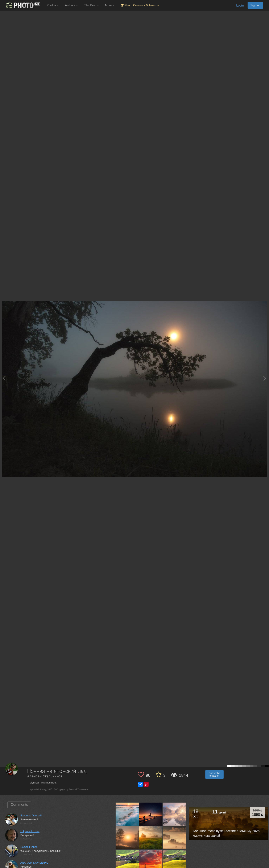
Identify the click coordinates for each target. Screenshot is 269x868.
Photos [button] (53, 5)
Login (240, 5)
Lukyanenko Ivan (30, 831)
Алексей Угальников (45, 776)
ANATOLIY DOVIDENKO (34, 863)
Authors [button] (71, 5)
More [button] (110, 5)
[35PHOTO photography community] (23, 5)
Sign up (255, 5)
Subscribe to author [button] (214, 774)
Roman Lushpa (29, 847)
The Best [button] (91, 5)
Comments (19, 805)
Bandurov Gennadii (31, 816)
